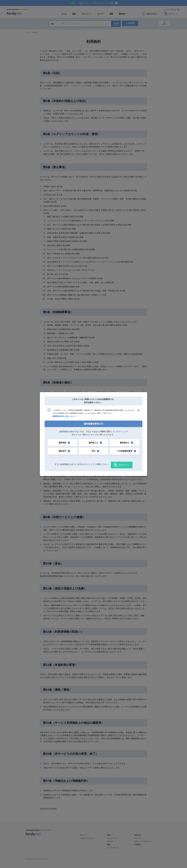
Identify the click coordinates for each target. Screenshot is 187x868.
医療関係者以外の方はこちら (63, 417)
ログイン (123, 464)
